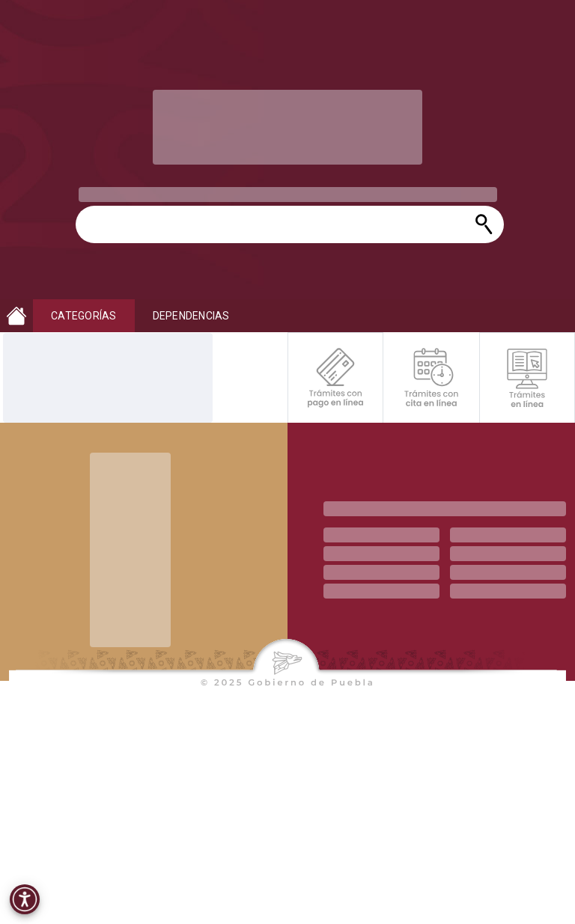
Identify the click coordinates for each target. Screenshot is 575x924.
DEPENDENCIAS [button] (191, 316)
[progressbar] (287, 127)
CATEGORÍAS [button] (84, 316)
